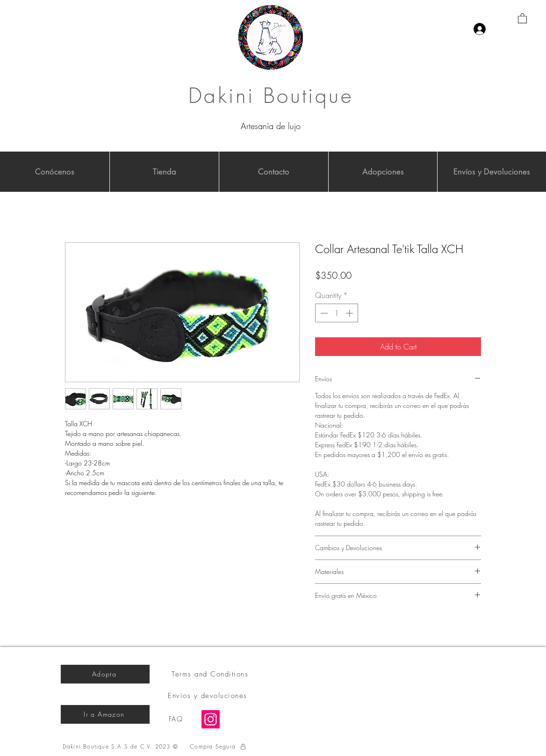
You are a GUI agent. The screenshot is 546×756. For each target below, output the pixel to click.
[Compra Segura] (218, 747)
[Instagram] (211, 719)
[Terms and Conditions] (211, 674)
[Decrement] (323, 313)
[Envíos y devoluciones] (208, 696)
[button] (522, 18)
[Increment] (350, 313)
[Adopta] (105, 674)
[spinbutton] (337, 313)
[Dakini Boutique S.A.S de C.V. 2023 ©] (121, 747)
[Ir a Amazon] (105, 714)
